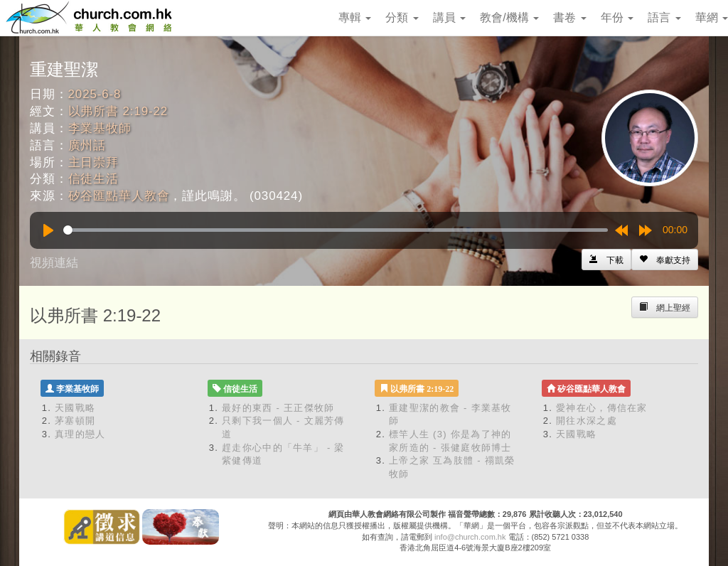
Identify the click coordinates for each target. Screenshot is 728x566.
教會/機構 (509, 17)
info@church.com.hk (470, 537)
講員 (449, 17)
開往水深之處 (587, 421)
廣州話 (87, 145)
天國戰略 (75, 408)
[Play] (48, 230)
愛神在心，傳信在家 (602, 408)
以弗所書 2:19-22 (118, 111)
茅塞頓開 (75, 421)
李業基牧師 (100, 128)
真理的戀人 (80, 434)
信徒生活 (93, 179)
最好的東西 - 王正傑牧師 (278, 408)
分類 (402, 17)
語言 (664, 17)
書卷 (569, 17)
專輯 (355, 17)
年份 (617, 17)
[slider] (336, 230)
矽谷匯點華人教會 (119, 196)
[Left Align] (665, 260)
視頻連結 (54, 263)
